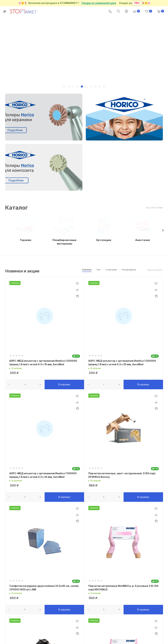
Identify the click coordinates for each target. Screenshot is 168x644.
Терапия (25, 240)
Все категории (155, 208)
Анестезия (142, 240)
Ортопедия (103, 240)
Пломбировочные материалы (64, 242)
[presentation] (163, 230)
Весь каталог (155, 270)
